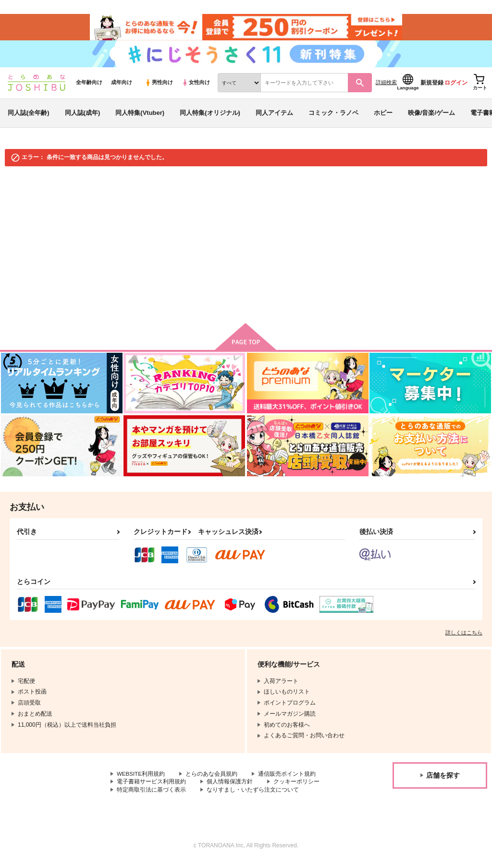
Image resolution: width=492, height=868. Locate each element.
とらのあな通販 (25, 184)
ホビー (383, 117)
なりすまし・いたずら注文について (253, 794)
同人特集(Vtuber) (140, 117)
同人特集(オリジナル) (210, 117)
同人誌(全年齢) (29, 117)
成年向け (122, 87)
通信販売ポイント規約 (288, 779)
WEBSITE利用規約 (141, 779)
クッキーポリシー (296, 786)
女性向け (196, 87)
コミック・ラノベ (333, 117)
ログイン (456, 87)
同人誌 (63, 184)
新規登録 (432, 87)
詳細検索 (386, 87)
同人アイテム (274, 117)
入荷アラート (341, 209)
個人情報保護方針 (230, 786)
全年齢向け (89, 87)
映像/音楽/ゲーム (431, 117)
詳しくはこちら (464, 637)
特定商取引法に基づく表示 (151, 794)
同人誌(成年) (83, 117)
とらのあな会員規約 (212, 779)
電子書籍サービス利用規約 (151, 786)
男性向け (159, 87)
